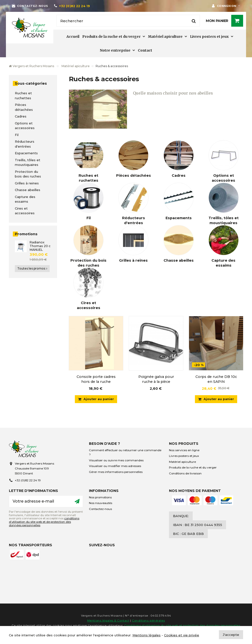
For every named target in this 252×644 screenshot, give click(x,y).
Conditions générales (148, 622)
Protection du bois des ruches (28, 174)
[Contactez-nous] (30, 6)
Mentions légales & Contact (108, 622)
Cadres (21, 116)
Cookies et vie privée (182, 635)
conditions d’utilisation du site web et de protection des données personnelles (44, 523)
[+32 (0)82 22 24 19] (72, 6)
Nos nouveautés (101, 505)
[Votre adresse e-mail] (46, 503)
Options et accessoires (25, 126)
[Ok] (77, 503)
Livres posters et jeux (209, 37)
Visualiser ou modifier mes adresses (115, 468)
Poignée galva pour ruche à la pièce (156, 379)
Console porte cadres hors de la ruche (96, 379)
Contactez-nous (100, 510)
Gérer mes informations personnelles (116, 473)
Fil (17, 135)
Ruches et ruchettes (23, 96)
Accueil (73, 37)
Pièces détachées (24, 107)
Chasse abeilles (28, 190)
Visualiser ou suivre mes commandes (116, 462)
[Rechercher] (128, 21)
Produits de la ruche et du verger (111, 37)
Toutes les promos (32, 268)
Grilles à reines (27, 183)
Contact (145, 50)
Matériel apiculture (165, 37)
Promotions (26, 234)
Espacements (26, 153)
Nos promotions (100, 499)
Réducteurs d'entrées (25, 144)
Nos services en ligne (184, 452)
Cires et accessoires (25, 211)
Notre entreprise (115, 50)
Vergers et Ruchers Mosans (31, 66)
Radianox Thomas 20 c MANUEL (40, 246)
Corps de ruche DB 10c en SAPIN (216, 379)
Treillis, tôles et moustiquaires (28, 162)
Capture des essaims (25, 199)
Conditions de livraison (185, 475)
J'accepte (231, 635)
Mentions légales (147, 635)
